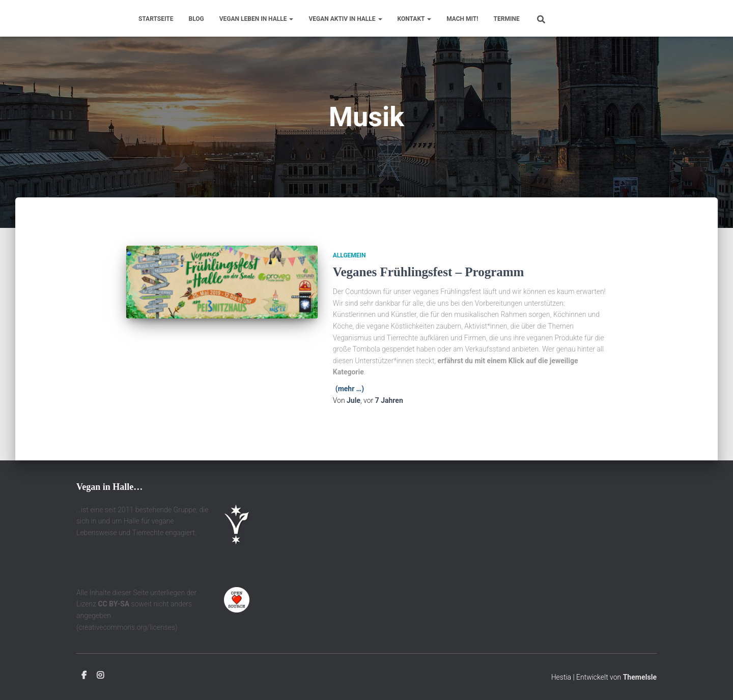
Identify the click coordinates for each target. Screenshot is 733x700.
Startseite (156, 19)
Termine (507, 19)
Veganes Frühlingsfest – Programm (429, 272)
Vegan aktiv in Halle (345, 19)
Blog (196, 19)
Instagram (100, 676)
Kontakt (415, 19)
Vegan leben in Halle (257, 19)
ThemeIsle (640, 677)
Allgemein (349, 255)
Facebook (84, 676)
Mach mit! (462, 19)
